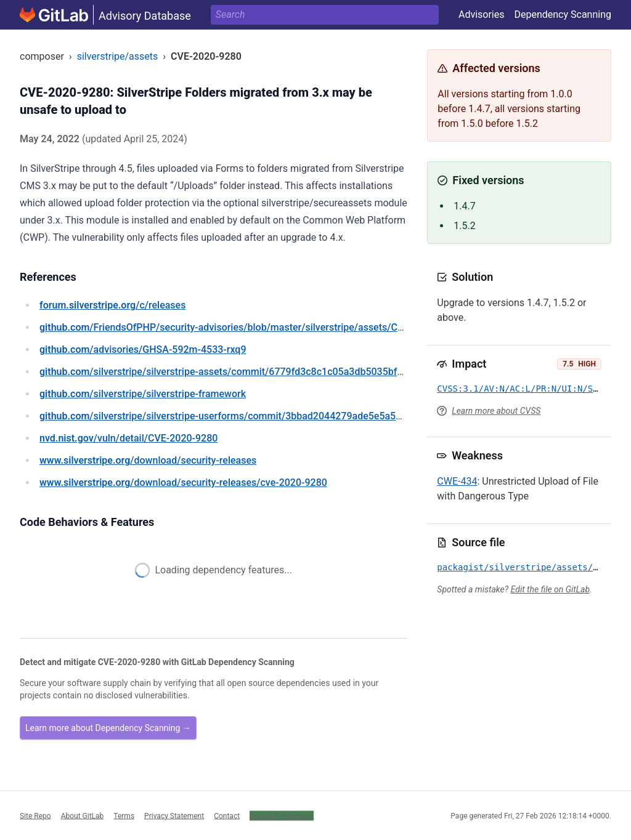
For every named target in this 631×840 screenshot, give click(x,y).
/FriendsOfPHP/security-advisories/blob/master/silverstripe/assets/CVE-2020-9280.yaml (262, 327)
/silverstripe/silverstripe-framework (143, 394)
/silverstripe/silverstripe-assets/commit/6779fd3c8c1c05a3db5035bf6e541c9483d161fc (261, 372)
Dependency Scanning (563, 14)
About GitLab (83, 815)
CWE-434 (457, 481)
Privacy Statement (174, 815)
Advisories (482, 14)
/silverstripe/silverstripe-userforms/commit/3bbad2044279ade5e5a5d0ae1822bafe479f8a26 (271, 416)
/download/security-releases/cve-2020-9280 (183, 483)
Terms (124, 815)
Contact (227, 815)
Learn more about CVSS (496, 411)
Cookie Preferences (282, 815)
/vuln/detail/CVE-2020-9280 (128, 438)
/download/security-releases (148, 460)
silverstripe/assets (118, 56)
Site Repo (35, 815)
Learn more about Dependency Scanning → (108, 728)
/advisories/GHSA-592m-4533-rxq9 (143, 349)
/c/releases (112, 305)
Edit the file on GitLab (550, 589)
